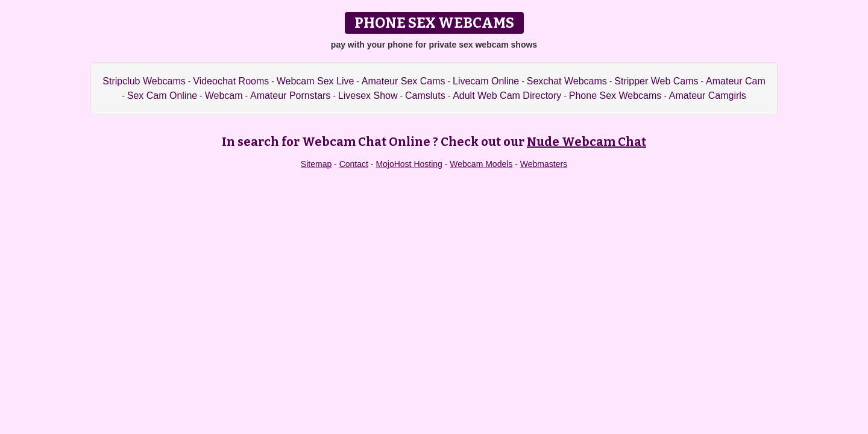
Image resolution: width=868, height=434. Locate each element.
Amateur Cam (736, 81)
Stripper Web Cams (656, 81)
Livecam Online (486, 81)
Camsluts (425, 96)
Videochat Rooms (231, 81)
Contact (354, 164)
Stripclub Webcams (144, 81)
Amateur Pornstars (290, 96)
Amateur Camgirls (708, 96)
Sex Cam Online (162, 96)
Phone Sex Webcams (615, 96)
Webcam (224, 96)
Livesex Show (368, 96)
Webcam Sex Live (316, 81)
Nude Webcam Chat (587, 142)
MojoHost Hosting (409, 164)
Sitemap (316, 164)
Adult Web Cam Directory (507, 96)
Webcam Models (481, 164)
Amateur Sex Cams (404, 81)
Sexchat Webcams (567, 81)
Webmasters (544, 164)
